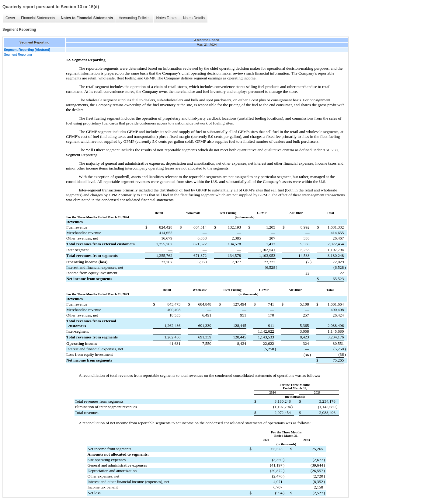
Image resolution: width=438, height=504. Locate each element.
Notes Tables (167, 18)
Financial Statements (38, 18)
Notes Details (194, 18)
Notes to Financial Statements (87, 18)
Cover (10, 18)
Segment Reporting (18, 54)
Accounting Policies (134, 18)
